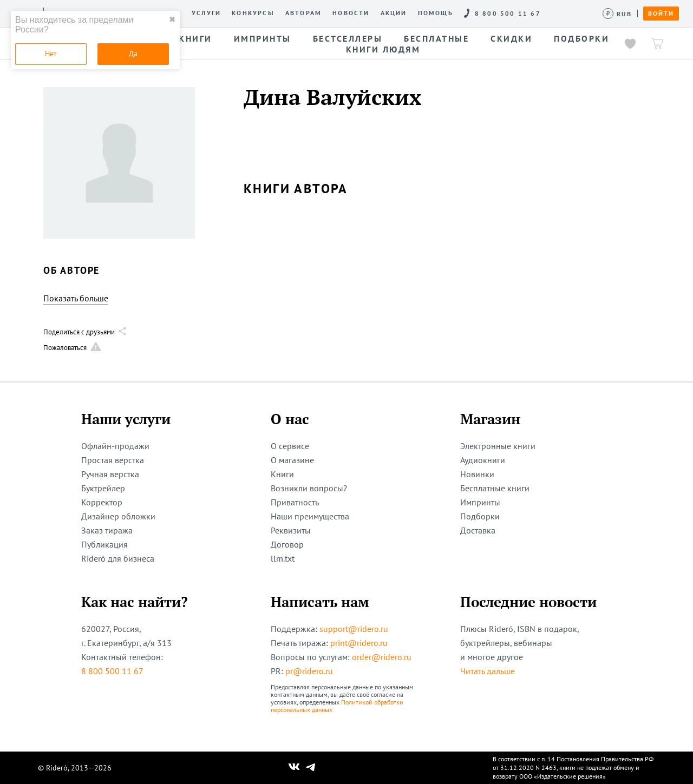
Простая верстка (113, 460)
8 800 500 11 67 (112, 671)
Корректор (102, 502)
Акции (394, 13)
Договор (287, 544)
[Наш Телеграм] (311, 768)
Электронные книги (498, 446)
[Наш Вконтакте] (294, 768)
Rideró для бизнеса (118, 558)
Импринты (480, 502)
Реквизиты (291, 530)
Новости (351, 13)
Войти (661, 14)
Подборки (480, 516)
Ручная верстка (110, 474)
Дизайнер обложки (118, 516)
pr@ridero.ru (309, 671)
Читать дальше (488, 671)
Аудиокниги (483, 460)
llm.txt (283, 558)
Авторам (303, 13)
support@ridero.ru (354, 629)
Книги (282, 474)
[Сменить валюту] (617, 14)
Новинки (477, 474)
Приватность (295, 502)
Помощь (436, 13)
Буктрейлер (103, 488)
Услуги (206, 13)
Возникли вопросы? (309, 488)
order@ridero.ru (382, 657)
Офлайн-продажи (115, 446)
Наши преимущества (310, 516)
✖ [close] (172, 19)
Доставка (478, 530)
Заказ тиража (107, 530)
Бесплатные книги (495, 488)
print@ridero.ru (359, 643)
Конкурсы (253, 13)
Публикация (104, 544)
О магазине (292, 460)
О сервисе (290, 446)
